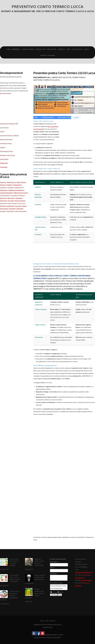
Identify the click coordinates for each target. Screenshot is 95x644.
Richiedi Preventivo (48, 117)
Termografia (4, 167)
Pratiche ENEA (4, 159)
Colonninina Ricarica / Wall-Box (9, 135)
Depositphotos (57, 638)
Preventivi (16, 49)
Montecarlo (3, 201)
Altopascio (3, 182)
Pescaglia (11, 201)
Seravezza (18, 206)
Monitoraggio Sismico (7, 151)
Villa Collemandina (21, 211)
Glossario (52, 621)
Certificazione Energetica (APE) (9, 124)
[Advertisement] (47, 30)
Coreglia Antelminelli (6, 193)
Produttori (52, 49)
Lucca (76, 117)
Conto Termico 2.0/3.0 (64, 117)
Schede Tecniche (28, 49)
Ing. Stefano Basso (86, 580)
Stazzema (12, 209)
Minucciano (11, 198)
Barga (19, 182)
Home (8, 49)
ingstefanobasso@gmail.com (84, 572)
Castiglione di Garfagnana (16, 190)
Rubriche (62, 49)
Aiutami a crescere (48, 55)
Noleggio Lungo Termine (7, 155)
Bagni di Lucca (12, 182)
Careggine (10, 187)
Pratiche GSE (4, 163)
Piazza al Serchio (20, 201)
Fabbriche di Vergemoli (21, 193)
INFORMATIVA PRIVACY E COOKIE (54, 635)
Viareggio (3, 211)
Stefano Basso (58, 625)
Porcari (20, 203)
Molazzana (19, 198)
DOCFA (2, 131)
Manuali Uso (41, 49)
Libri (68, 49)
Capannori (3, 187)
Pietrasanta (3, 203)
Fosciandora (14, 195)
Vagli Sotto (20, 209)
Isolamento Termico (6, 143)
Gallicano (22, 195)
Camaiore (9, 185)
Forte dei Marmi (5, 195)
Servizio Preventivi (6, 93)
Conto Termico (4, 127)
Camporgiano (17, 185)
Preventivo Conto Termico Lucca (47, 7)
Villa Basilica (11, 211)
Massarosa (3, 198)
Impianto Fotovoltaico (6, 139)
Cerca (86, 49)
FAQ (47, 621)
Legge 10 (3, 147)
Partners (42, 621)
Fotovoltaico (77, 49)
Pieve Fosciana (12, 203)
